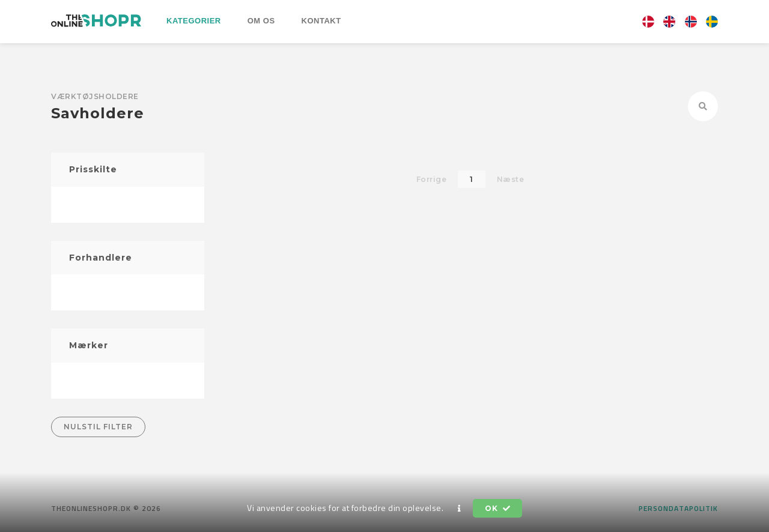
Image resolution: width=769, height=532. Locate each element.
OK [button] (497, 508)
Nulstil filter (98, 427)
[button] (460, 509)
